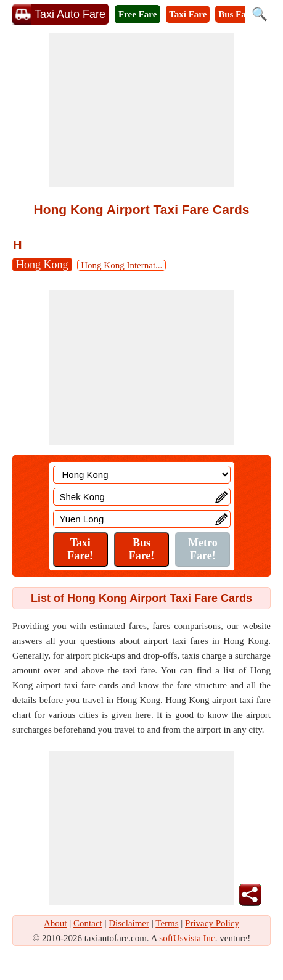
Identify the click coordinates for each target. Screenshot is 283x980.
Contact (88, 923)
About (55, 923)
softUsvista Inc (187, 938)
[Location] (142, 475)
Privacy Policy (212, 923)
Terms (167, 923)
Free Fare (137, 14)
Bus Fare (236, 14)
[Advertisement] (142, 110)
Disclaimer (129, 923)
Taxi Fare (188, 14)
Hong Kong (42, 265)
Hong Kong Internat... (121, 265)
